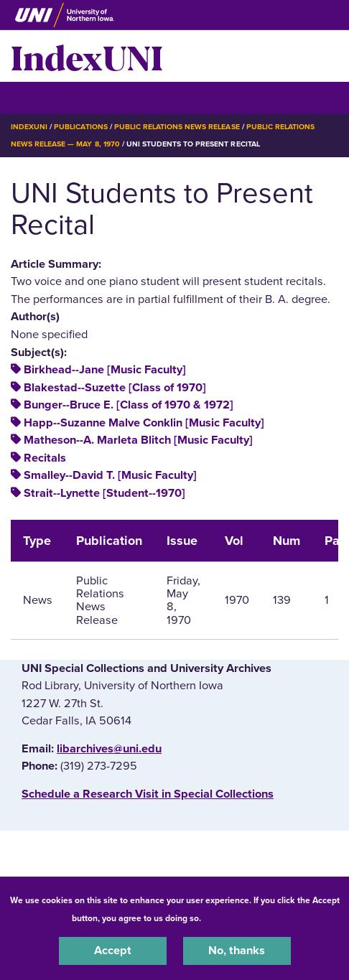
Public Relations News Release (177, 127)
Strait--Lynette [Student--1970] (104, 493)
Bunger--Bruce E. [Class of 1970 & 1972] (129, 405)
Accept (113, 951)
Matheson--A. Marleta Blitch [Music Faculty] (138, 440)
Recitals (45, 458)
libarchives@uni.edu (109, 749)
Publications (80, 127)
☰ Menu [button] (36, 97)
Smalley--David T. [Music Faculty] (110, 475)
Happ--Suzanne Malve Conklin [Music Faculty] (144, 423)
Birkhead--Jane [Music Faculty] (105, 370)
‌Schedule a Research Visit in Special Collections (148, 794)
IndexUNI (87, 56)
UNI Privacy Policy (241, 918)
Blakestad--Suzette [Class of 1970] (115, 388)
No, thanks (237, 951)
